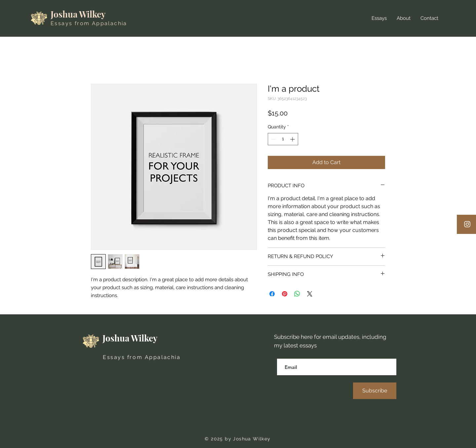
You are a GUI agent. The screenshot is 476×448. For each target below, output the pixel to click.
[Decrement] (273, 139)
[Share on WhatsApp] (297, 294)
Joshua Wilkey (78, 14)
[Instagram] (467, 224)
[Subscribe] (375, 391)
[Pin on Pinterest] (285, 294)
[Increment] (293, 139)
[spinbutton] (283, 139)
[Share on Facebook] (272, 294)
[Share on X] (310, 294)
